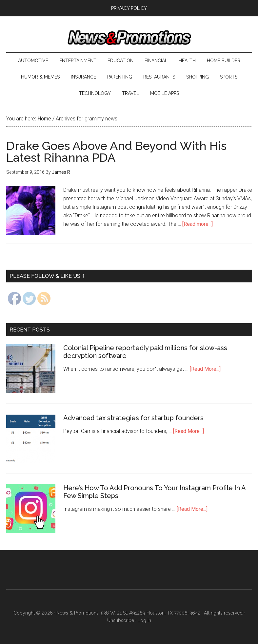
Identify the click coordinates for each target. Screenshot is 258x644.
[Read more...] (198, 224)
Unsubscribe (121, 620)
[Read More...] (205, 369)
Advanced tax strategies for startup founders (133, 418)
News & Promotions (129, 38)
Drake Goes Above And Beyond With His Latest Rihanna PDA (116, 152)
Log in (144, 620)
